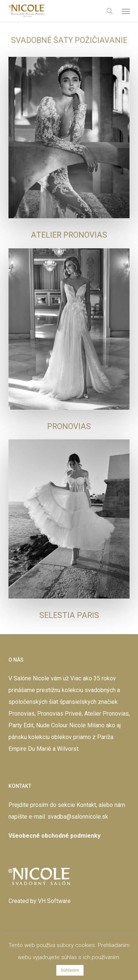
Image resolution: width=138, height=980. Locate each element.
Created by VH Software (40, 901)
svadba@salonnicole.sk (78, 817)
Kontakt (86, 805)
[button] (126, 11)
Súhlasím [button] (70, 970)
